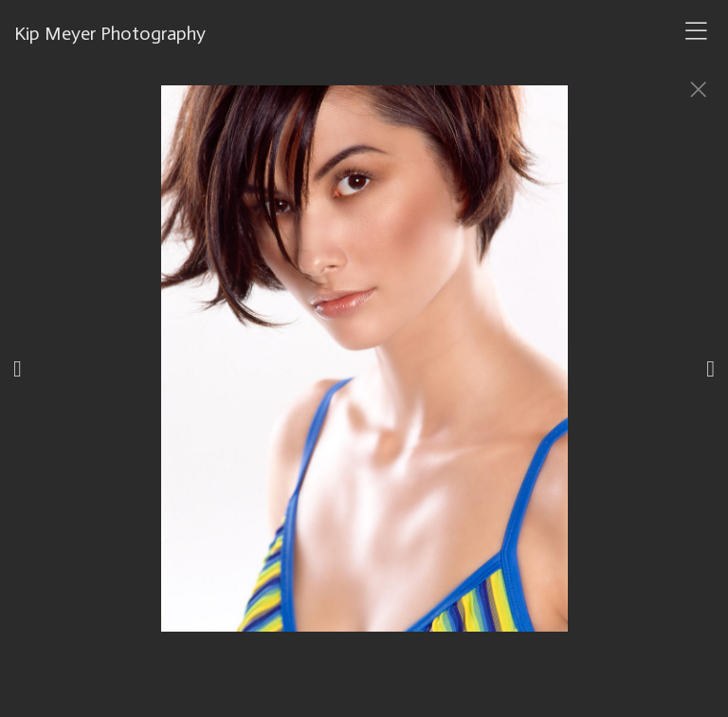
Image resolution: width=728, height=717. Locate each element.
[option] (364, 382)
